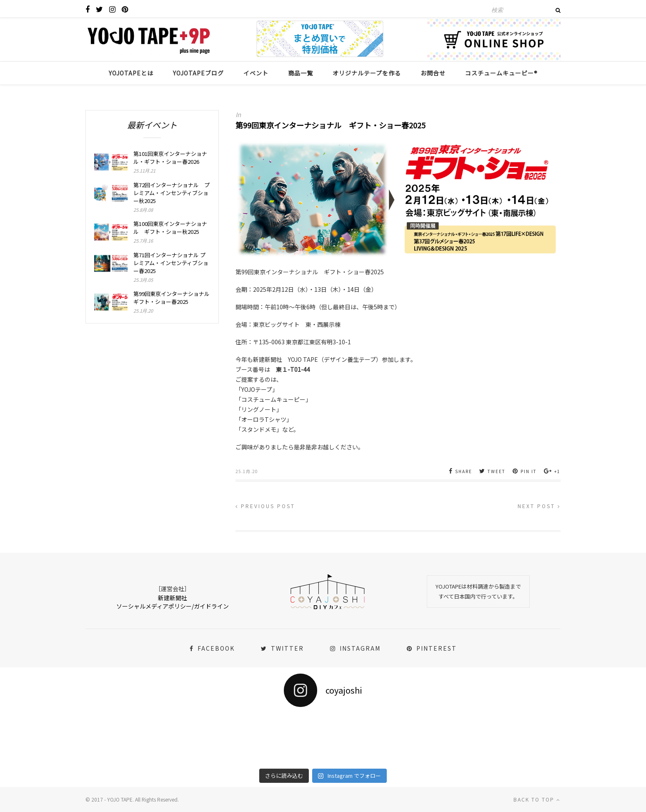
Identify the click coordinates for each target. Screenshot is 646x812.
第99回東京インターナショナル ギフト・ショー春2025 (172, 298)
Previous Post (265, 506)
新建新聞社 (173, 598)
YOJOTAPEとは (131, 73)
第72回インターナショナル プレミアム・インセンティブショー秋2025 (172, 193)
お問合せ (433, 73)
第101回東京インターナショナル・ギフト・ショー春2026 (170, 158)
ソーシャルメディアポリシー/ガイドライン (173, 606)
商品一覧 (300, 73)
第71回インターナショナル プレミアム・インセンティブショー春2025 (171, 263)
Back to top (537, 799)
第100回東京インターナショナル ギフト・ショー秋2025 (170, 228)
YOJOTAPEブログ (198, 73)
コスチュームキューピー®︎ (501, 73)
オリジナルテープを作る (367, 73)
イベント (256, 73)
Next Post (539, 506)
